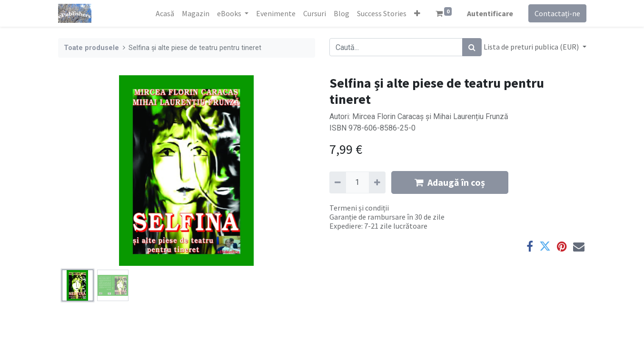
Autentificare (490, 13)
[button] (417, 13)
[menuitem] (165, 13)
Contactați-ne (557, 13)
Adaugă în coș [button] (450, 182)
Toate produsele (91, 48)
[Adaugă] (377, 182)
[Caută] (472, 47)
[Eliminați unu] (338, 182)
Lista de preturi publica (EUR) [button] (532, 47)
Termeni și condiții (359, 208)
